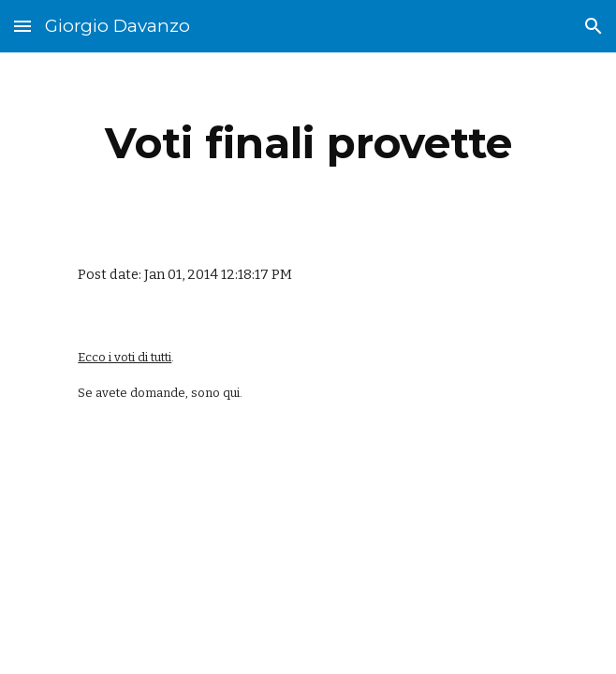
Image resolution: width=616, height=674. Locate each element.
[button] (22, 26)
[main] (308, 143)
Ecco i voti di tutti (125, 357)
